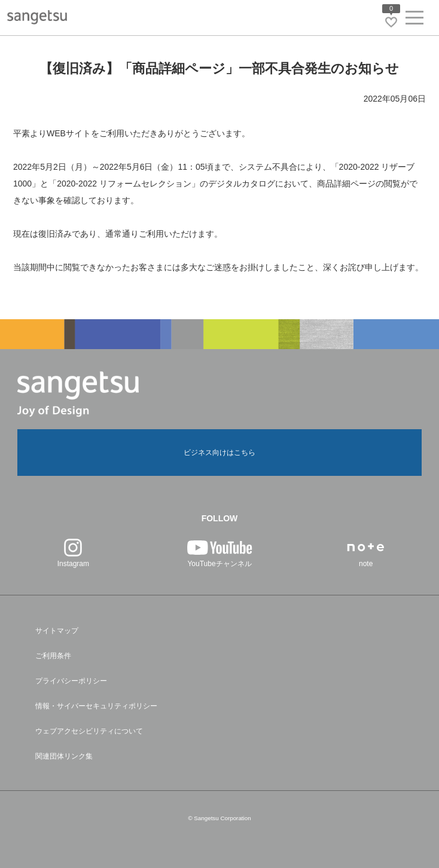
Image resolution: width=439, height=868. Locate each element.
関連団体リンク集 (64, 756)
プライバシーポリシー (71, 681)
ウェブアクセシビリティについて (89, 731)
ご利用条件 (53, 656)
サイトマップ (57, 631)
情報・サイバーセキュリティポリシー (96, 706)
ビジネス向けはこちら (219, 453)
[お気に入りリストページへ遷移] (391, 22)
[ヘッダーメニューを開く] (414, 20)
